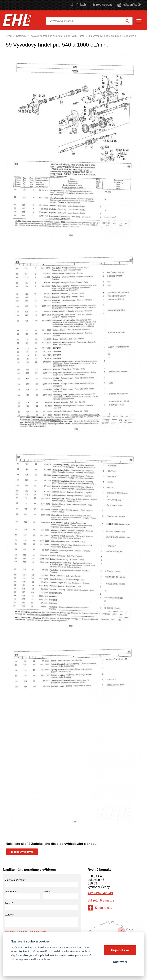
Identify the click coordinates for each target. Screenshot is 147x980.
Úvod (9, 36)
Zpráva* (10, 915)
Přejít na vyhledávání (22, 852)
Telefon (47, 891)
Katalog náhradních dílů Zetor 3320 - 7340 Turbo (58, 36)
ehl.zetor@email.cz (101, 900)
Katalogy (21, 36)
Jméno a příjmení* (16, 880)
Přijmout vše (120, 950)
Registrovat (104, 4)
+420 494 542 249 (100, 893)
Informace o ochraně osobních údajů (26, 932)
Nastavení (120, 962)
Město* (9, 903)
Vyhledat (127, 21)
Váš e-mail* (12, 891)
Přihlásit (80, 4)
